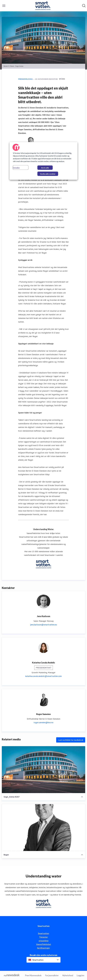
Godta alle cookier (48, 174)
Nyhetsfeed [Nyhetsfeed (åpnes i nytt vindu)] (68, 975)
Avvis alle (45, 168)
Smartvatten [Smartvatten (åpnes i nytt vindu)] (43, 933)
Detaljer (16, 168)
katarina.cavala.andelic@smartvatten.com (43, 676)
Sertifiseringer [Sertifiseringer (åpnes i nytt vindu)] (43, 948)
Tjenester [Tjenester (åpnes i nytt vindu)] (43, 937)
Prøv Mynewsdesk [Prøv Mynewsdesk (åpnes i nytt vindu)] (33, 975)
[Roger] (43, 828)
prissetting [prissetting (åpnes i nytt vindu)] (44, 941)
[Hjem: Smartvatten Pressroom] (43, 6)
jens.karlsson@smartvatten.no (44, 625)
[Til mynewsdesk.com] (12, 975)
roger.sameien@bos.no (43, 722)
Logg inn (80, 975)
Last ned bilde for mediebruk (71, 740)
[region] (43, 161)
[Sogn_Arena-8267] (43, 770)
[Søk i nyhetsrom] (84, 6)
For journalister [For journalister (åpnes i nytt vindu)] (52, 975)
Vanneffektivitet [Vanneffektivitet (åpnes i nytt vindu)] (44, 944)
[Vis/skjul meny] (4, 6)
